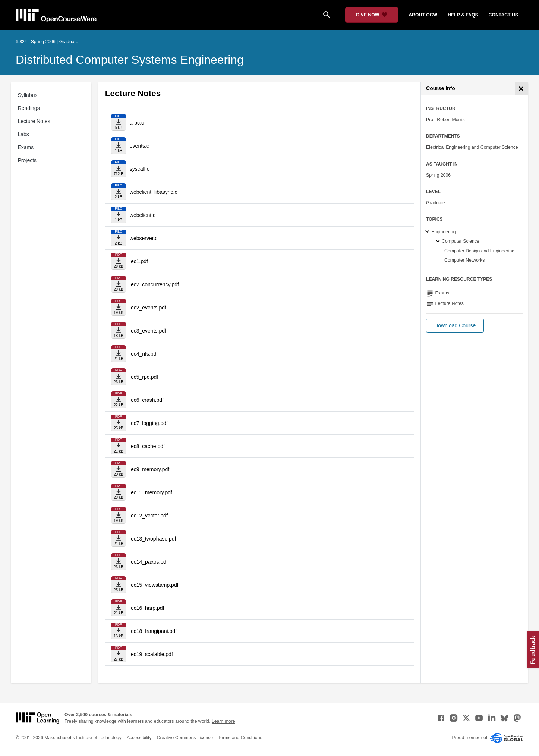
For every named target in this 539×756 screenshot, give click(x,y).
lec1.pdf (139, 261)
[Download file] (119, 122)
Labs (23, 134)
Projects (27, 160)
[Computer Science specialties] (439, 242)
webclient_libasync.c (154, 192)
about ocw (423, 15)
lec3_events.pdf (148, 331)
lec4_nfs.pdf (144, 354)
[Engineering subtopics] (428, 232)
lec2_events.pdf (148, 308)
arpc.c (137, 123)
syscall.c (140, 169)
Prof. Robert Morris (445, 120)
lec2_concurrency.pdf (154, 284)
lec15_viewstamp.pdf (154, 585)
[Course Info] (521, 89)
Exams (26, 147)
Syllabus (28, 95)
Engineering (443, 232)
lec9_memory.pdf (149, 469)
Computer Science (461, 241)
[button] (455, 326)
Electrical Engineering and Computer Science (472, 147)
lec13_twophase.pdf (153, 539)
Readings (29, 108)
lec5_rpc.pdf (144, 377)
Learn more (223, 721)
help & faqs (463, 15)
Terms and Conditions (240, 738)
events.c (139, 146)
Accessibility (139, 738)
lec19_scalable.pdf (151, 654)
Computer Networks (464, 260)
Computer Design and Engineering (479, 251)
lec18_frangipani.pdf (153, 631)
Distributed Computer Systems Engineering (130, 60)
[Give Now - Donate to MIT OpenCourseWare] (372, 15)
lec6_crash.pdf (147, 400)
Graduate (436, 203)
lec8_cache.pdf (147, 446)
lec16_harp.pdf (147, 608)
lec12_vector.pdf (149, 516)
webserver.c (144, 238)
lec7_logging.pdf (149, 423)
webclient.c (143, 215)
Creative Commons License (185, 738)
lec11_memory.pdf (151, 492)
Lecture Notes (34, 121)
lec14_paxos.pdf (149, 562)
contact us (503, 15)
